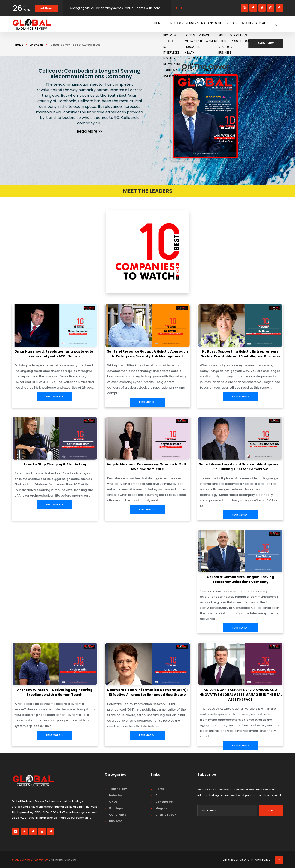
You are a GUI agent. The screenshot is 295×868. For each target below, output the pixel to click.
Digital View (266, 44)
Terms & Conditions (235, 860)
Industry (162, 24)
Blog (207, 24)
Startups (116, 808)
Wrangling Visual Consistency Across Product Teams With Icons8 (116, 8)
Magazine (36, 45)
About (160, 795)
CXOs (113, 802)
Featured (228, 24)
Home (113, 24)
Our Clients (118, 815)
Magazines (186, 24)
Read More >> (55, 396)
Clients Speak (253, 24)
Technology (135, 24)
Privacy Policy (261, 860)
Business (116, 821)
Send (271, 811)
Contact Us (164, 802)
